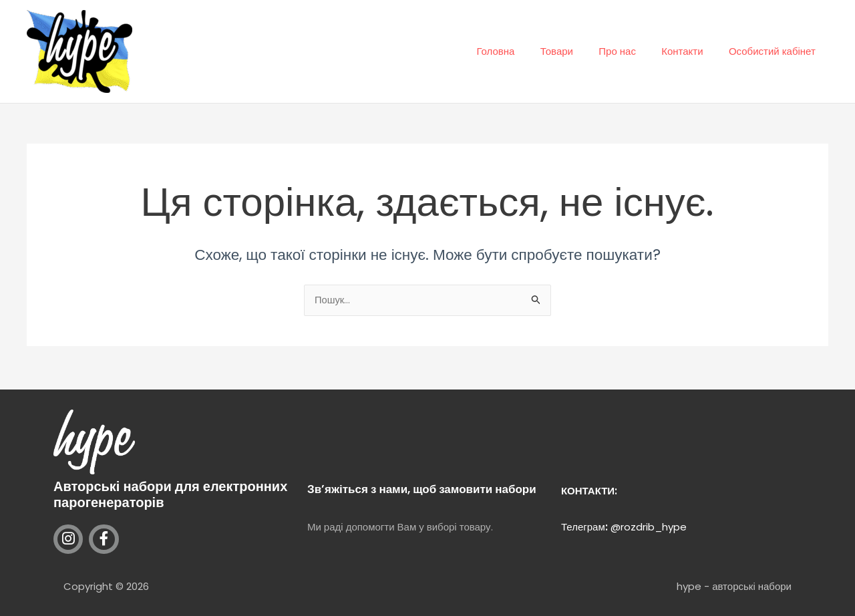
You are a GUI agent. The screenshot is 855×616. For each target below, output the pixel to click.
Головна (521, 51)
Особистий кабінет (775, 51)
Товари (576, 51)
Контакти (691, 51)
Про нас (631, 51)
